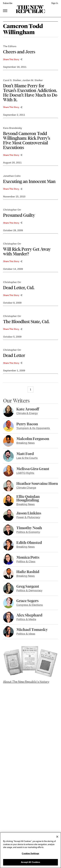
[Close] (57, 837)
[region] (30, 850)
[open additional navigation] (5, 7)
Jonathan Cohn (12, 176)
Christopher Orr (12, 210)
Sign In (55, 3)
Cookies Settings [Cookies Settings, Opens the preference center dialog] (30, 854)
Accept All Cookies (30, 862)
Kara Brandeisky (13, 128)
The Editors (10, 46)
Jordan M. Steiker (33, 80)
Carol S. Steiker (12, 80)
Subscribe (8, 3)
